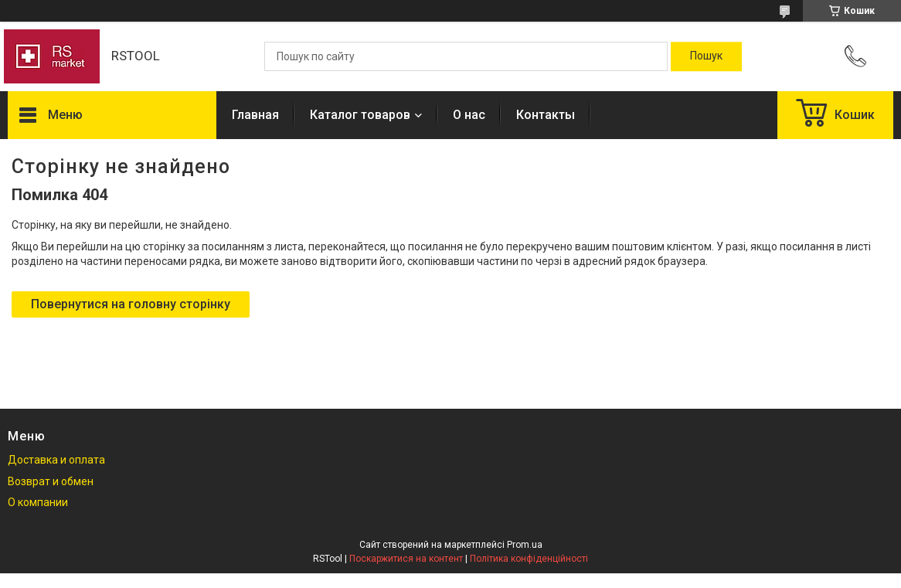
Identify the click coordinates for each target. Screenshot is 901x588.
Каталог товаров (360, 115)
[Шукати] (706, 56)
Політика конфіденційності (529, 559)
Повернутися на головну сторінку (131, 304)
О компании (38, 502)
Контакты (546, 115)
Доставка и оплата (56, 460)
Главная (255, 115)
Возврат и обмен (51, 481)
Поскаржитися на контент (406, 559)
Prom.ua (525, 545)
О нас (469, 115)
